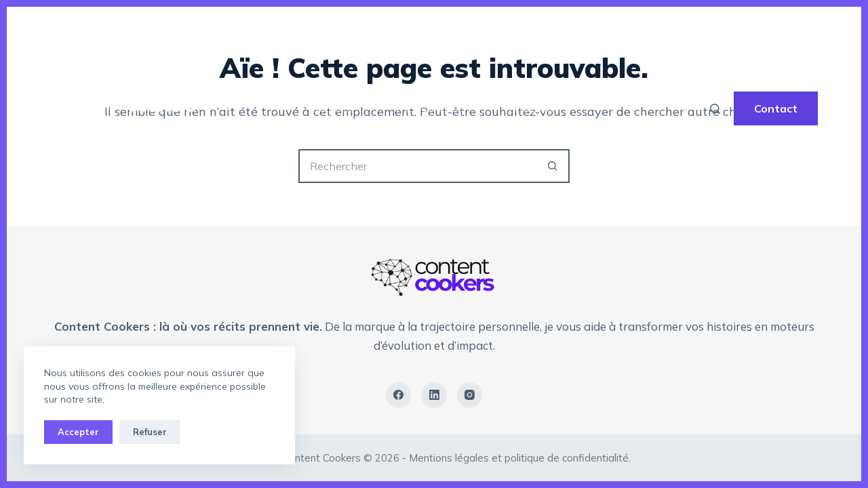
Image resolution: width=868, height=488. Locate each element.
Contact (776, 108)
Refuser (150, 432)
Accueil (334, 108)
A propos (529, 108)
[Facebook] (399, 395)
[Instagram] (470, 395)
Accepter (78, 432)
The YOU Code (429, 108)
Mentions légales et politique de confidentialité (519, 458)
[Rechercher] (715, 109)
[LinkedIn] (434, 395)
